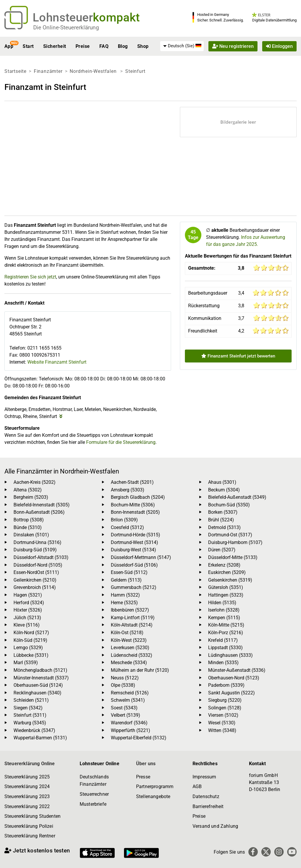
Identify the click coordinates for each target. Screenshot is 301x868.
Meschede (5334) (129, 663)
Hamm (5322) (125, 595)
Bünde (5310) (28, 527)
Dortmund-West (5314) (134, 542)
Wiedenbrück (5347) (34, 730)
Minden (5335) (223, 663)
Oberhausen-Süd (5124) (38, 685)
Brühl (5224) (221, 520)
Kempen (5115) (224, 618)
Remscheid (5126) (130, 693)
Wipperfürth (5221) (131, 730)
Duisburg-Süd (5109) (35, 550)
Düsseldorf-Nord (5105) (38, 565)
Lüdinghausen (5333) (230, 655)
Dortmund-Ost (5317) (230, 535)
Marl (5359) (26, 663)
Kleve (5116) (27, 625)
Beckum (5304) (224, 490)
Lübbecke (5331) (31, 655)
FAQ (104, 46)
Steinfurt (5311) (30, 715)
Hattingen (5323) (226, 595)
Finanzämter (48, 71)
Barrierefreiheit (208, 806)
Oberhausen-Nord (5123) (234, 678)
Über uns (146, 764)
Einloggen (279, 46)
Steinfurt (135, 71)
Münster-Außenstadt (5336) (237, 670)
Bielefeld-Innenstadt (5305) (42, 505)
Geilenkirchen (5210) (35, 580)
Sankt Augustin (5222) (231, 693)
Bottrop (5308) (29, 520)
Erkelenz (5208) (224, 565)
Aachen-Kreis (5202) (35, 482)
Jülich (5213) (27, 618)
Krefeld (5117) (223, 640)
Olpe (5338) (123, 685)
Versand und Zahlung (215, 826)
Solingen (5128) (225, 708)
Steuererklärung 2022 (27, 806)
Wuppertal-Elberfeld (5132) (139, 738)
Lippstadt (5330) (225, 648)
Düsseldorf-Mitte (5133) (233, 557)
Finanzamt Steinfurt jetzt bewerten (238, 356)
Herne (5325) (124, 603)
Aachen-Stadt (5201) (132, 482)
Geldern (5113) (126, 580)
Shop (143, 46)
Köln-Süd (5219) (30, 640)
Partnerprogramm (155, 786)
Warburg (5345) (30, 723)
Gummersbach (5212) (134, 587)
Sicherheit (55, 46)
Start (28, 46)
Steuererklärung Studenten (32, 816)
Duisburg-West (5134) (133, 550)
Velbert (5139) (126, 715)
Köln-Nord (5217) (31, 633)
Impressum (204, 777)
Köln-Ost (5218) (127, 633)
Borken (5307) (223, 512)
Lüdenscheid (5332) (132, 655)
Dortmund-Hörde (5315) (136, 535)
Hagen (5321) (28, 595)
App (9, 46)
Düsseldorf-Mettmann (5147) (141, 557)
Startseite (15, 71)
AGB (197, 786)
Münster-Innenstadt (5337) (41, 678)
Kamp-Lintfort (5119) (133, 618)
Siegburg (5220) (225, 700)
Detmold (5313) (224, 527)
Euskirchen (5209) (227, 572)
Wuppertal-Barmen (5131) (40, 738)
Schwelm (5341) (128, 700)
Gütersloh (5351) (226, 587)
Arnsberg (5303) (128, 490)
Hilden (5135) (222, 603)
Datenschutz (206, 796)
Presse (143, 777)
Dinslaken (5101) (31, 535)
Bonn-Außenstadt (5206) (39, 512)
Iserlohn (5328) (224, 610)
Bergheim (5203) (31, 497)
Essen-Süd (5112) (129, 572)
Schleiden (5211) (31, 700)
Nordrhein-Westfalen (94, 71)
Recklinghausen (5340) (37, 693)
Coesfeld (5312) (127, 527)
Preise (83, 46)
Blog (123, 46)
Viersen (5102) (223, 715)
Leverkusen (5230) (130, 648)
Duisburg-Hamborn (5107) (235, 542)
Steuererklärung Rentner (30, 836)
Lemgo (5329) (28, 648)
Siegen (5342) (28, 708)
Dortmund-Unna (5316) (37, 542)
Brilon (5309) (124, 520)
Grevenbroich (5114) (35, 587)
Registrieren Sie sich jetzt (30, 277)
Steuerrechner (94, 794)
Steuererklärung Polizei (29, 826)
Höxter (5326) (28, 610)
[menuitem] (182, 46)
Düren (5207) (222, 550)
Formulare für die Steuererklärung (121, 442)
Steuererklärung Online (30, 764)
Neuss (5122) (125, 678)
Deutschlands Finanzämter (94, 781)
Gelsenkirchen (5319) (230, 580)
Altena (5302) (28, 490)
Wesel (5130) (222, 723)
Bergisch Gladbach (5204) (138, 497)
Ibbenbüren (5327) (130, 610)
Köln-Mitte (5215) (226, 625)
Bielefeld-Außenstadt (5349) (237, 497)
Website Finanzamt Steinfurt (57, 362)
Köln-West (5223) (129, 640)
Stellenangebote (153, 796)
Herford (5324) (29, 603)
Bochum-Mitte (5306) (133, 505)
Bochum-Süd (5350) (229, 505)
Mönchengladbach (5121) (40, 670)
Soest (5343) (124, 708)
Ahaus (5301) (222, 482)
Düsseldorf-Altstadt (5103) (41, 557)
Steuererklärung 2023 (27, 796)
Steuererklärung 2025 (27, 777)
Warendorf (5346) (129, 723)
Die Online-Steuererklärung (66, 27)
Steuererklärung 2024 (27, 786)
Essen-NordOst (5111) (36, 572)
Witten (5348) (222, 730)
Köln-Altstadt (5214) (132, 625)
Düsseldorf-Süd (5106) (134, 565)
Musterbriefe (93, 804)
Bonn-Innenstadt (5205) (135, 512)
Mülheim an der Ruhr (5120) (140, 670)
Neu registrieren (233, 46)
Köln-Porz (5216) (226, 633)
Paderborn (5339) (226, 685)
